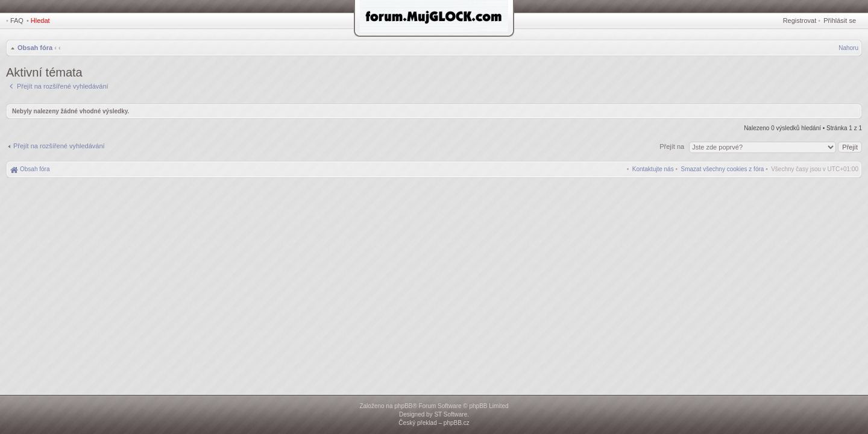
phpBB (403, 406)
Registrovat (800, 20)
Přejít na (673, 146)
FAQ (17, 20)
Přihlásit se (840, 20)
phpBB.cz (457, 423)
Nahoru (848, 48)
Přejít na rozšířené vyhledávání (59, 146)
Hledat (40, 20)
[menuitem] (723, 169)
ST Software (451, 414)
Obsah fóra (35, 48)
